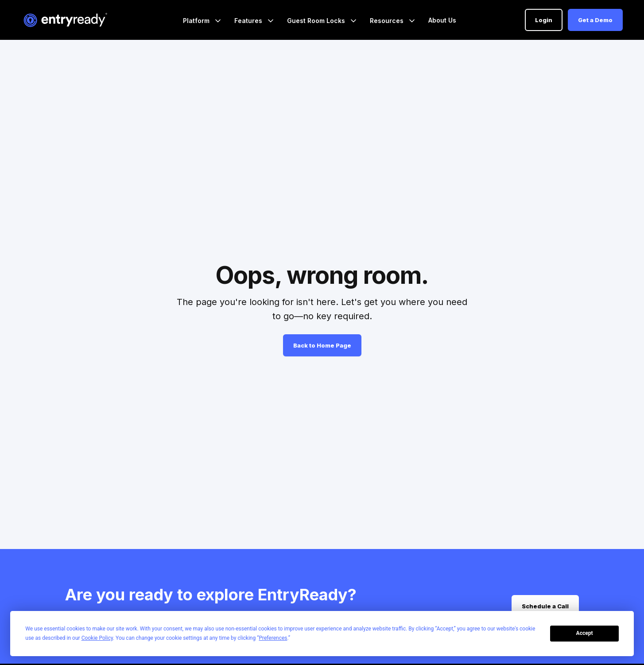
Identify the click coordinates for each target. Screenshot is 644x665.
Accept (585, 633)
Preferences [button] (273, 638)
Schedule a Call (545, 606)
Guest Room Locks (317, 21)
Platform (197, 21)
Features (249, 21)
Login (544, 20)
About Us (442, 20)
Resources (388, 21)
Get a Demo (595, 20)
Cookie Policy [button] (97, 638)
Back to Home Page (322, 345)
